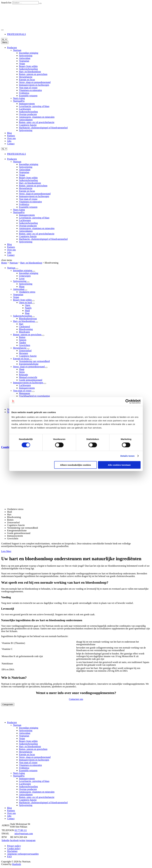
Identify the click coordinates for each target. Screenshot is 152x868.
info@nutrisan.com (24, 834)
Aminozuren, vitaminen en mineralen (37, 117)
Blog (9, 133)
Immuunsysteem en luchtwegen (34, 85)
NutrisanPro (19, 101)
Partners (11, 136)
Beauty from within (28, 66)
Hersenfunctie (26, 77)
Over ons (11, 138)
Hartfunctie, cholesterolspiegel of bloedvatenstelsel (43, 128)
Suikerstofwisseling (28, 69)
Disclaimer (12, 851)
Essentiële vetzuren (28, 96)
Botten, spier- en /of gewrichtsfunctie (37, 122)
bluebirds (17, 864)
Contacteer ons (76, 699)
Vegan (22, 64)
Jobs (9, 141)
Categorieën (8, 704)
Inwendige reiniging (29, 53)
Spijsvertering (26, 56)
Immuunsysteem (27, 104)
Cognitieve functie (28, 125)
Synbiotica (24, 93)
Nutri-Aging (19, 98)
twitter (22, 840)
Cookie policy (14, 848)
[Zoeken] (40, 3)
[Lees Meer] (17, 269)
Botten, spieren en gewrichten (33, 74)
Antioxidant (25, 58)
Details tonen (127, 456)
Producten (12, 48)
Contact (11, 144)
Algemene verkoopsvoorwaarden (23, 854)
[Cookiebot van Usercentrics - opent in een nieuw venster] (128, 402)
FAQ (9, 857)
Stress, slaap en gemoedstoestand (35, 82)
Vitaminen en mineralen (30, 90)
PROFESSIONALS (16, 34)
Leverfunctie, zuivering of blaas (34, 106)
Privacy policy (14, 846)
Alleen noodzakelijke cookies (76, 465)
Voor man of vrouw (28, 88)
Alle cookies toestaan (119, 465)
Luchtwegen (25, 109)
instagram (31, 840)
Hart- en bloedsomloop (30, 72)
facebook (14, 840)
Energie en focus (27, 80)
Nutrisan (17, 50)
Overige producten (28, 114)
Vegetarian (24, 61)
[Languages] (4, 39)
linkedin (5, 840)
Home (4, 263)
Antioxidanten (26, 120)
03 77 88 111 (21, 830)
